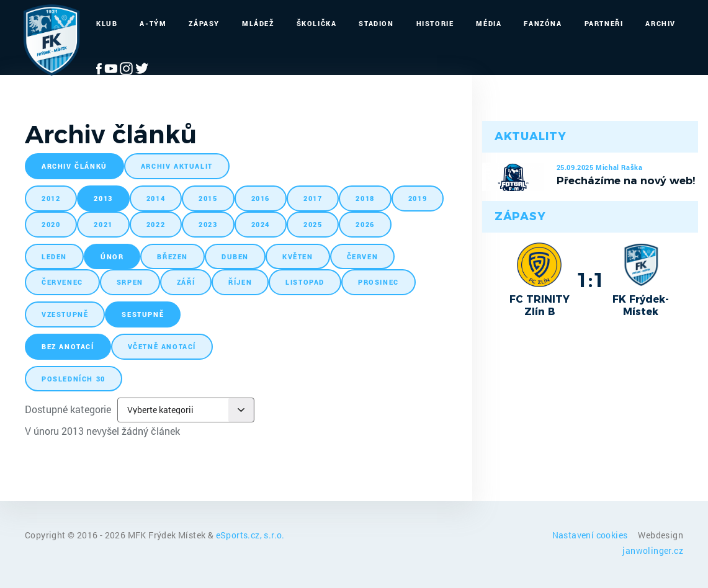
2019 (418, 198)
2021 (103, 224)
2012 (51, 198)
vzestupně (65, 314)
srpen (130, 282)
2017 (313, 198)
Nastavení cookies (591, 535)
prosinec (379, 282)
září (186, 282)
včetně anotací (162, 346)
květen (298, 256)
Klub (107, 23)
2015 (208, 198)
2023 (208, 224)
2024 (261, 224)
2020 (51, 224)
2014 (156, 198)
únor (112, 256)
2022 (156, 224)
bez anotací (68, 346)
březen (173, 256)
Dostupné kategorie (68, 409)
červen (363, 256)
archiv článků (74, 166)
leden (54, 256)
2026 (365, 224)
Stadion (376, 23)
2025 (313, 224)
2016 (261, 198)
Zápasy (204, 23)
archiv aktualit (177, 166)
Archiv (661, 23)
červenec (62, 282)
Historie (435, 23)
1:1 (590, 280)
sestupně (143, 314)
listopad (305, 282)
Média (489, 23)
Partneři (604, 23)
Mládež (258, 23)
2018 (365, 198)
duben (235, 256)
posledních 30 (74, 379)
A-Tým (153, 23)
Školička (317, 23)
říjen (240, 282)
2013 (103, 198)
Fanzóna (543, 23)
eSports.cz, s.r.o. (250, 535)
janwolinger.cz (653, 550)
